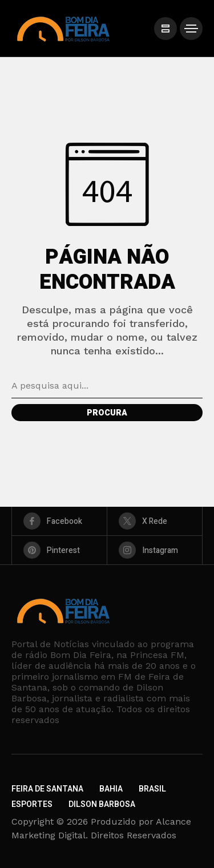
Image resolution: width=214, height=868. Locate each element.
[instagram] (155, 550)
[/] (165, 29)
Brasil (152, 789)
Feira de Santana (47, 789)
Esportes (32, 804)
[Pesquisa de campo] (107, 386)
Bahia (111, 789)
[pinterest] (59, 550)
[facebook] (59, 521)
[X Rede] (155, 521)
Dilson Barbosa (102, 804)
